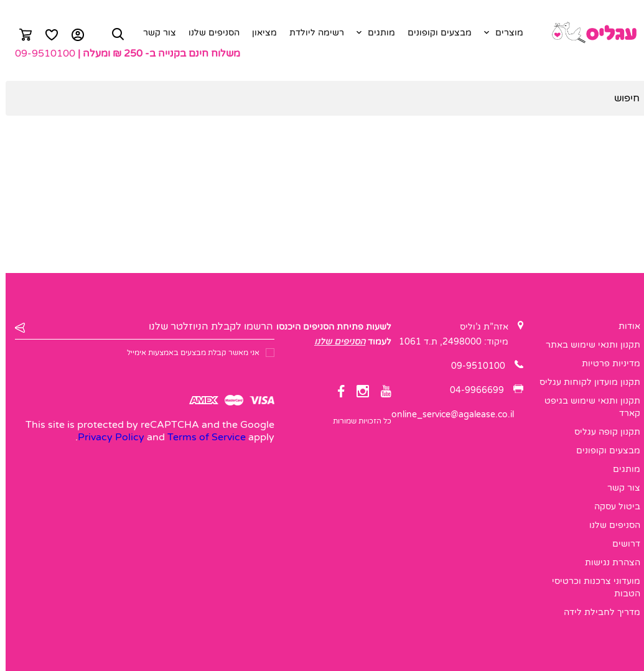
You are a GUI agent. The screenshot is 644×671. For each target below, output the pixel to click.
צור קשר (154, 33)
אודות (624, 326)
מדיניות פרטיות (605, 363)
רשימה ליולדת (311, 33)
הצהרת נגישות (607, 562)
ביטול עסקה (612, 507)
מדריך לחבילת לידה (596, 612)
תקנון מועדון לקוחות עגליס (584, 382)
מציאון (259, 33)
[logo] (588, 33)
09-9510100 (40, 53)
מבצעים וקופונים (434, 33)
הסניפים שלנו (208, 33)
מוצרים (504, 33)
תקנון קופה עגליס (602, 432)
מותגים (376, 33)
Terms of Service (201, 437)
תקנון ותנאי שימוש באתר (587, 345)
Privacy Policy (105, 437)
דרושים (621, 544)
